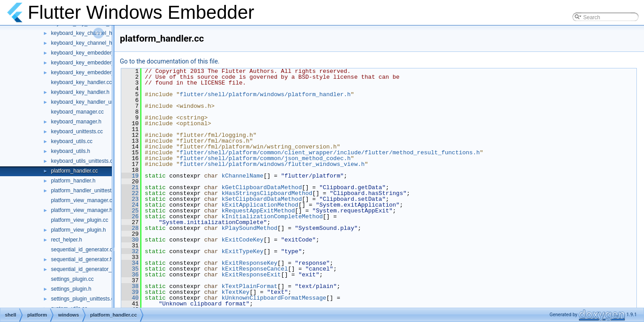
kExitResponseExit (251, 275)
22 (130, 193)
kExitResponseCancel (254, 269)
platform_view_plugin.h (78, 230)
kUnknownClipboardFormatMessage (274, 298)
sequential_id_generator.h (82, 259)
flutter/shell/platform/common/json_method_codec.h (265, 158)
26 (130, 216)
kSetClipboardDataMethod (261, 199)
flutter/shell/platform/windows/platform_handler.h (265, 94)
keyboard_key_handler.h (80, 92)
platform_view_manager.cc (83, 200)
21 (130, 187)
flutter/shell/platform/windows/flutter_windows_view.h (272, 164)
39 (130, 292)
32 (130, 251)
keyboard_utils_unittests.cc (83, 161)
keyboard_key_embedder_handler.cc (95, 53)
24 (130, 205)
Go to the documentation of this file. (170, 61)
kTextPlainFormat (249, 286)
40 (130, 298)
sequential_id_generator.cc (83, 250)
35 (130, 269)
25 (130, 211)
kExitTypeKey (242, 251)
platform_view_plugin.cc (80, 220)
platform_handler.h (73, 181)
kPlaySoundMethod (249, 228)
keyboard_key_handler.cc (81, 82)
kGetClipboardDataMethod (261, 187)
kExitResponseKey (249, 263)
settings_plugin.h (71, 289)
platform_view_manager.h (82, 210)
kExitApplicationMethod (260, 205)
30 (130, 240)
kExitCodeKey (242, 240)
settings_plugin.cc (72, 279)
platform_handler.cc (74, 171)
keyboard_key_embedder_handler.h (94, 63)
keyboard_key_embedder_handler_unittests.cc (107, 72)
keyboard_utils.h (70, 151)
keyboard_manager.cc (77, 112)
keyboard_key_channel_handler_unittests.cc (104, 43)
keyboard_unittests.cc (77, 131)
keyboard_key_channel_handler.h (91, 33)
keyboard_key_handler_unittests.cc (93, 102)
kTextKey (235, 292)
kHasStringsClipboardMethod (267, 193)
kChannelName (242, 176)
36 (130, 275)
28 (130, 228)
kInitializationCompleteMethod (272, 216)
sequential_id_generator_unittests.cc (95, 269)
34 (130, 263)
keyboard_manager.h (76, 122)
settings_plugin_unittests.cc (84, 299)
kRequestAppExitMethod (258, 211)
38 (130, 286)
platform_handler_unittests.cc (86, 191)
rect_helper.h (66, 240)
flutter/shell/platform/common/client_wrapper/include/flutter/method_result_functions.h (330, 153)
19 (130, 176)
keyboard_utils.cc (72, 141)
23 (130, 199)
